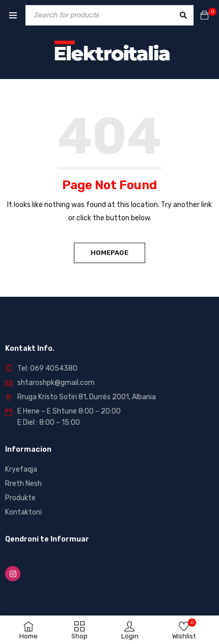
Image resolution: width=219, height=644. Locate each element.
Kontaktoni (23, 512)
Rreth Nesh (23, 484)
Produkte (20, 498)
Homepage (109, 253)
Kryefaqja (21, 469)
